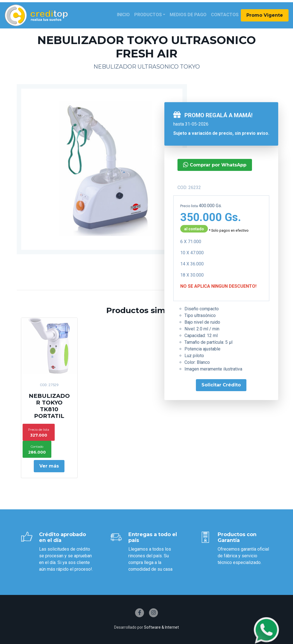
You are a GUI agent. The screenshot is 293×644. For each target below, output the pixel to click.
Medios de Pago (188, 15)
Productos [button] (148, 15)
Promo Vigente (265, 15)
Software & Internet (161, 627)
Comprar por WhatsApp (215, 165)
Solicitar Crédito (221, 385)
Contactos (225, 15)
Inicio (123, 15)
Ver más (49, 466)
